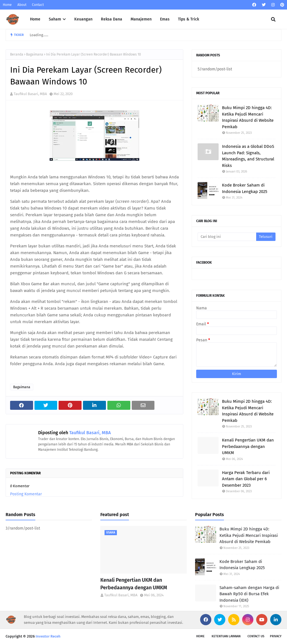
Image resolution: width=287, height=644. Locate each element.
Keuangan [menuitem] (83, 19)
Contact (38, 5)
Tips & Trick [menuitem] (188, 19)
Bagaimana (35, 54)
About (22, 5)
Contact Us (256, 636)
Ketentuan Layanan (226, 636)
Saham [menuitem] (55, 19)
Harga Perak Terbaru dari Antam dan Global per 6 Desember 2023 (246, 479)
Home (7, 5)
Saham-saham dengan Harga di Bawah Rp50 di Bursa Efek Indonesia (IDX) (249, 594)
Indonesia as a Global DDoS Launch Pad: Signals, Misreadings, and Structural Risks (248, 156)
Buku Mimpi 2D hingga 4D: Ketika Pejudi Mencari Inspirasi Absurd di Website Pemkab (248, 117)
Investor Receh (48, 636)
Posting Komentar (26, 494)
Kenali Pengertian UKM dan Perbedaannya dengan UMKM (248, 446)
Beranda (17, 54)
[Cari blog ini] (227, 237)
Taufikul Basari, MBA (30, 94)
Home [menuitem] (35, 19)
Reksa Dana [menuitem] (112, 19)
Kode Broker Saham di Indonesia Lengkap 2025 (245, 188)
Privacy (276, 636)
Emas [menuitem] (165, 19)
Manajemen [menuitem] (141, 19)
